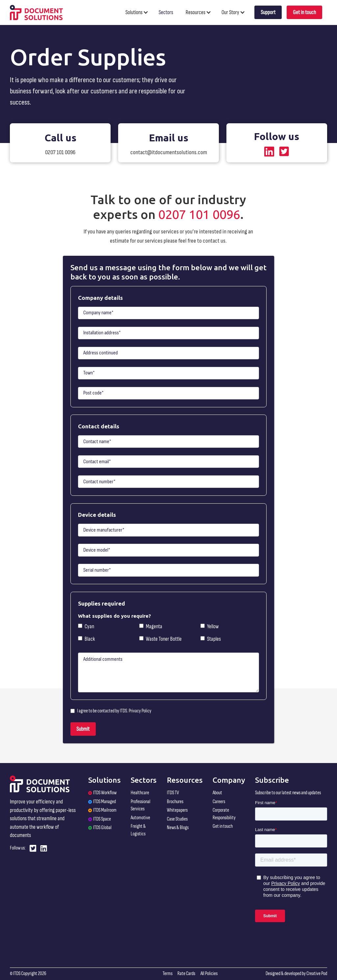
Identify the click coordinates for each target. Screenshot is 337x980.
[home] (36, 12)
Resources (195, 12)
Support (268, 12)
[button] (140, 12)
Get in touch (304, 12)
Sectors (166, 12)
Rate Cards (186, 974)
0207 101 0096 (199, 214)
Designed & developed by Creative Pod (296, 974)
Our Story (230, 12)
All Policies (209, 974)
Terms (168, 974)
